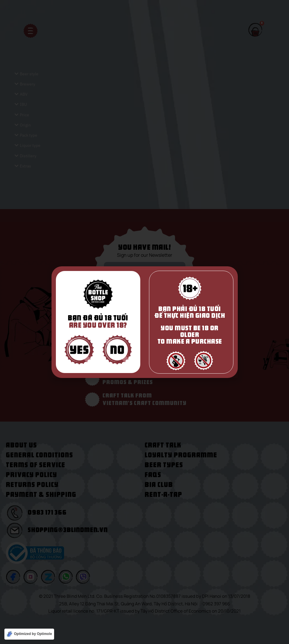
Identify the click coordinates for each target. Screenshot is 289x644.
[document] (144, 322)
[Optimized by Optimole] (29, 634)
